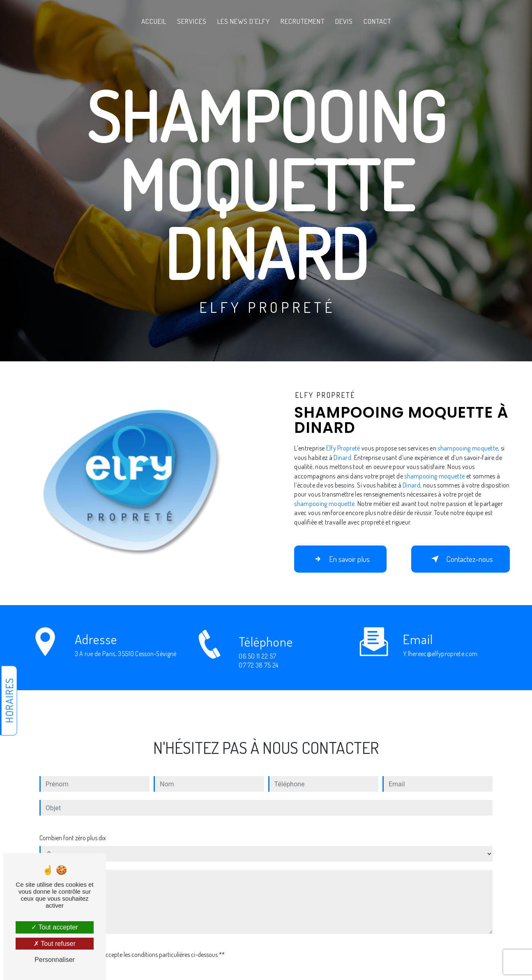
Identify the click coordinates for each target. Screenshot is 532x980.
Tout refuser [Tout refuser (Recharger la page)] (55, 944)
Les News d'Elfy (244, 21)
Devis (344, 21)
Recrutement (303, 21)
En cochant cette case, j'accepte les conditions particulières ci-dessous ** (133, 945)
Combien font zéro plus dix (73, 829)
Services (192, 21)
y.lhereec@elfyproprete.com (440, 644)
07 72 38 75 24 (259, 675)
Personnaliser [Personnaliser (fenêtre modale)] (55, 960)
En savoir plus (340, 559)
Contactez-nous (461, 559)
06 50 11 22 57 (258, 666)
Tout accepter (54, 927)
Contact (377, 21)
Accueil (154, 21)
